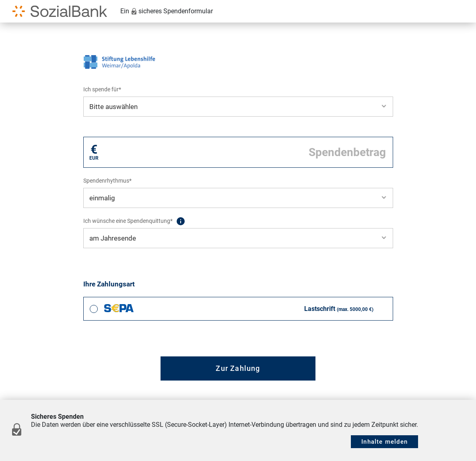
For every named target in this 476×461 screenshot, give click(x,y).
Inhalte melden (384, 442)
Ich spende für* (102, 89)
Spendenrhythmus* (107, 181)
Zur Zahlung (238, 368)
